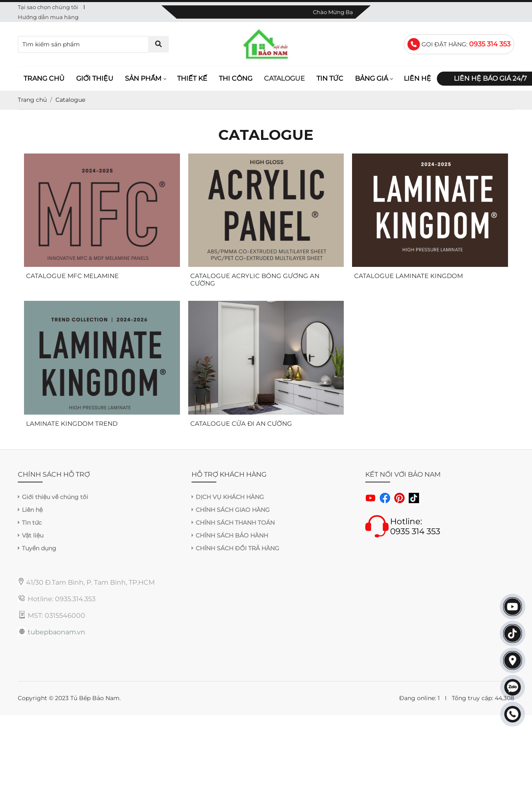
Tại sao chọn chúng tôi (48, 7)
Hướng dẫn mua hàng (48, 17)
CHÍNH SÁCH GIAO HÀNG (233, 510)
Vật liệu (33, 535)
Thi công (236, 78)
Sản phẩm (143, 78)
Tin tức (330, 78)
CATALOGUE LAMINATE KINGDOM (409, 276)
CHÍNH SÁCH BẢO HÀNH (232, 535)
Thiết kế (192, 78)
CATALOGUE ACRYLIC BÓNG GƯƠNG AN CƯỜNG (255, 280)
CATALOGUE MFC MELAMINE (72, 276)
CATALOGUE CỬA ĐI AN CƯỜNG (241, 424)
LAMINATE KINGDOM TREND (72, 424)
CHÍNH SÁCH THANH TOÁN (235, 523)
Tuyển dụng (39, 548)
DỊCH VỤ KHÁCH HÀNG (230, 497)
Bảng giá (371, 78)
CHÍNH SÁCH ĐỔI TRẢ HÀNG (237, 548)
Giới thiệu (95, 78)
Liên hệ (417, 78)
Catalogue (284, 78)
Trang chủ (44, 78)
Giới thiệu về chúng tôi (55, 497)
